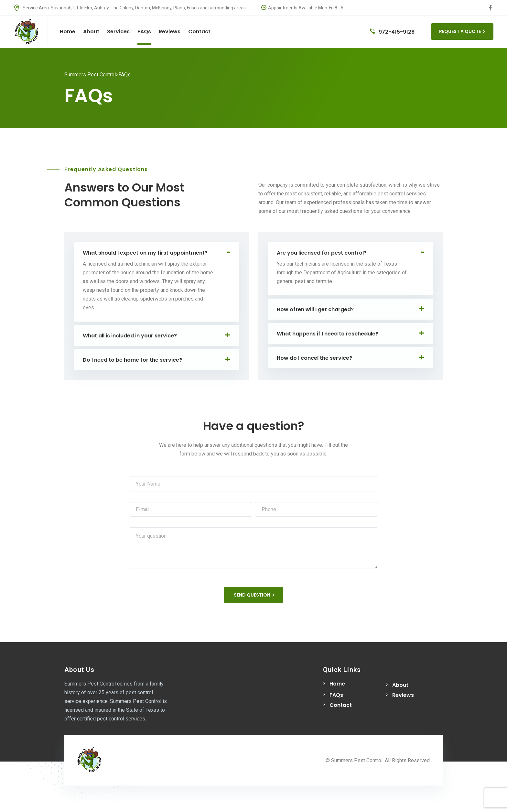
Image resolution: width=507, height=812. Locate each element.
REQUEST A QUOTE (462, 31)
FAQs (336, 696)
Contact (341, 706)
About (400, 686)
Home (337, 685)
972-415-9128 (392, 32)
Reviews (403, 696)
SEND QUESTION (254, 596)
